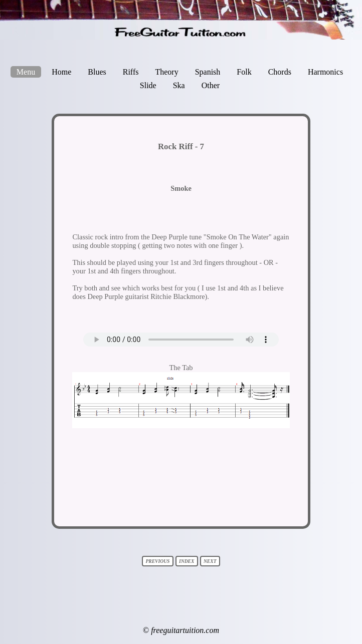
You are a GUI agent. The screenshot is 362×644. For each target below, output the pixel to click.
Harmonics (325, 72)
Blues (97, 72)
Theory (166, 72)
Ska (179, 85)
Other (211, 85)
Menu (26, 72)
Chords (280, 72)
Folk (244, 72)
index (187, 561)
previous (158, 561)
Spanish (208, 72)
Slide (148, 85)
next (210, 561)
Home (61, 72)
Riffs (131, 72)
